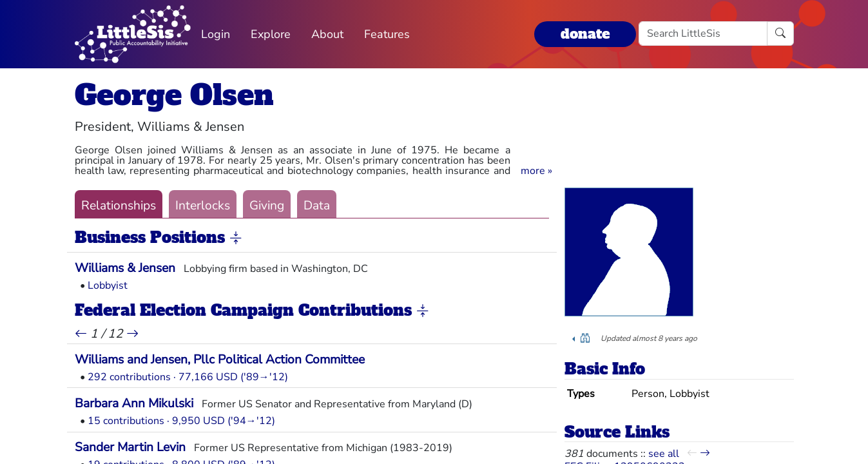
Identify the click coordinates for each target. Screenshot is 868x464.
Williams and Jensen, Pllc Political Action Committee (220, 360)
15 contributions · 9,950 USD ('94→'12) (181, 421)
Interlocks (203, 206)
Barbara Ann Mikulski (134, 403)
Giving (267, 206)
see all (664, 454)
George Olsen (174, 95)
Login (216, 34)
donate (585, 34)
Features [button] (387, 34)
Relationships (119, 206)
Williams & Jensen (125, 268)
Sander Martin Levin (130, 447)
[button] (536, 171)
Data (317, 206)
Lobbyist (108, 285)
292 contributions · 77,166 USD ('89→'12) (188, 377)
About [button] (327, 34)
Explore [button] (271, 34)
